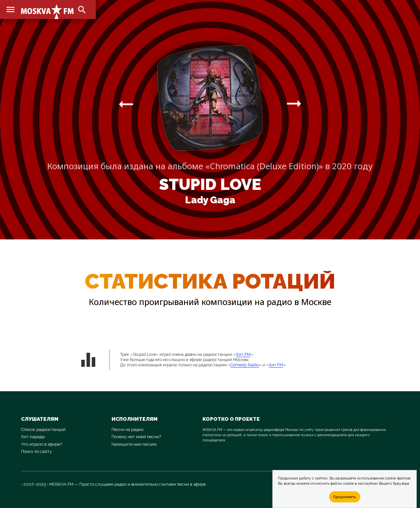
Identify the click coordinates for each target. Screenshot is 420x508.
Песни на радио (127, 429)
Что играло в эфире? (42, 444)
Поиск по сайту (36, 451)
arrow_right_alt (126, 104)
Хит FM (243, 354)
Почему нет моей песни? (136, 437)
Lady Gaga (210, 200)
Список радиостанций (43, 429)
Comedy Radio (245, 365)
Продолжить (345, 497)
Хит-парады (33, 437)
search (82, 10)
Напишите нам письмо (134, 444)
